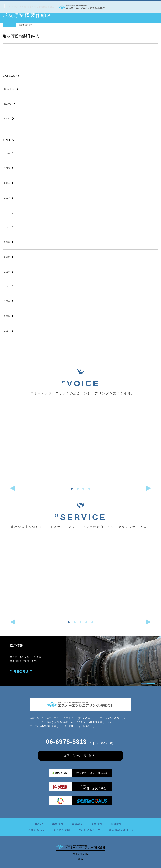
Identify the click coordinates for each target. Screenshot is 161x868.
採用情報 (116, 824)
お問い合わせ (37, 830)
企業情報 (97, 824)
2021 (7, 227)
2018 (7, 272)
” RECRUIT (20, 671)
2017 (7, 286)
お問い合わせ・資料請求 (80, 756)
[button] (72, 489)
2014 (7, 331)
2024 (7, 183)
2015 (7, 316)
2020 (7, 242)
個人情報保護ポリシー (123, 830)
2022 (7, 213)
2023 (7, 198)
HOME (39, 824)
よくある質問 (62, 830)
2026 (7, 153)
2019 (7, 257)
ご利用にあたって (89, 830)
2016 (7, 301)
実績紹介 (77, 824)
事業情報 (58, 824)
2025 (7, 168)
